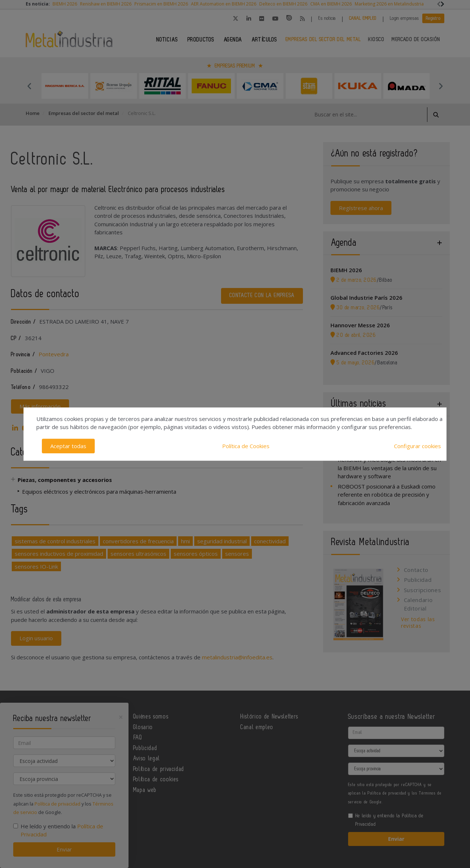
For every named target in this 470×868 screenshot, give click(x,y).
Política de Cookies (246, 446)
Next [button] (441, 86)
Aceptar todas (68, 446)
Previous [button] (29, 86)
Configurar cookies (417, 446)
